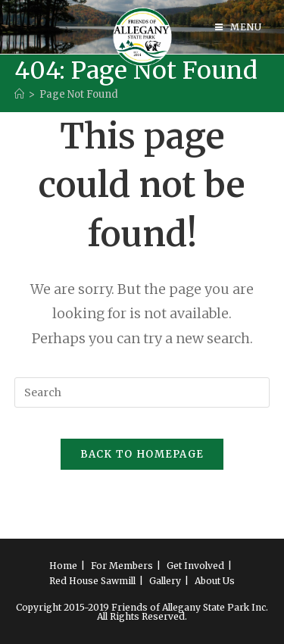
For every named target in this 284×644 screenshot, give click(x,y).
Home (63, 566)
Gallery (165, 581)
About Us (215, 581)
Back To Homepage (142, 454)
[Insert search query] (142, 392)
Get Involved (195, 566)
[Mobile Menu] (238, 27)
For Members (122, 566)
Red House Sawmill (92, 581)
